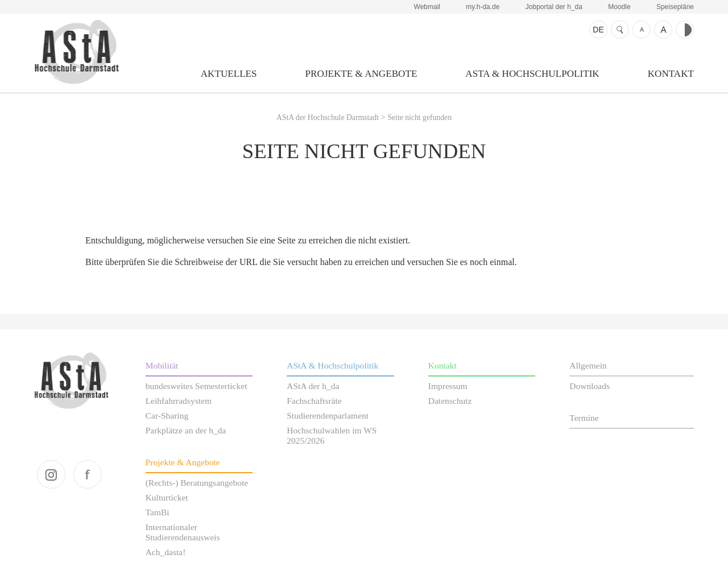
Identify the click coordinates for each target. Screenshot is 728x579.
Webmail (427, 7)
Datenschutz (450, 401)
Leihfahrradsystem (179, 401)
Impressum (448, 386)
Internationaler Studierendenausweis (183, 532)
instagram (51, 474)
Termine (584, 418)
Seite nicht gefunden (419, 117)
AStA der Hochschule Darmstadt (76, 52)
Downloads (590, 386)
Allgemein (588, 365)
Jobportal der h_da (554, 7)
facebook (88, 474)
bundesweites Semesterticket (197, 386)
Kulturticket (167, 497)
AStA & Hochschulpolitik (532, 74)
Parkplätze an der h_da (186, 430)
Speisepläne (675, 7)
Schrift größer (663, 30)
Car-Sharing (167, 415)
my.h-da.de (483, 7)
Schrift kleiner (642, 30)
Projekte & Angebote (361, 74)
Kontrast (685, 30)
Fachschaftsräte (314, 401)
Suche (620, 30)
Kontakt (671, 74)
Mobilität (162, 365)
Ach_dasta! (166, 552)
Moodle (619, 7)
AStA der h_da (313, 386)
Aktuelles (229, 74)
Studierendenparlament (328, 415)
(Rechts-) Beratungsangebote (197, 483)
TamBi (158, 512)
